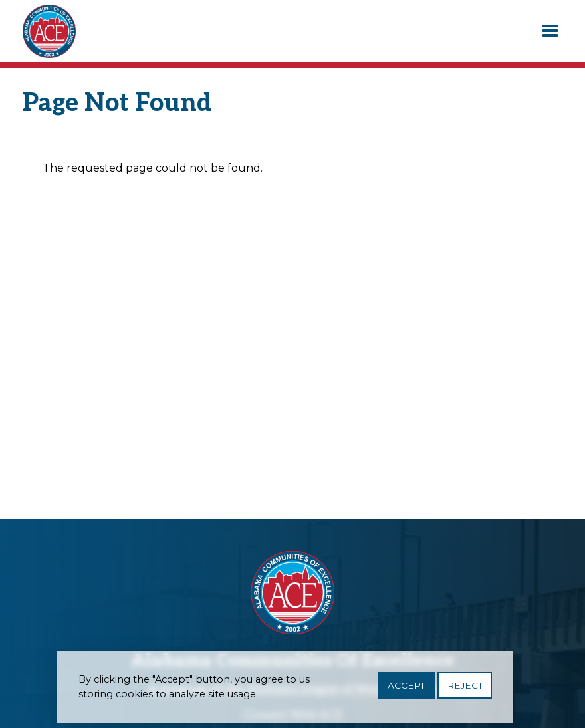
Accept (406, 688)
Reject (465, 688)
